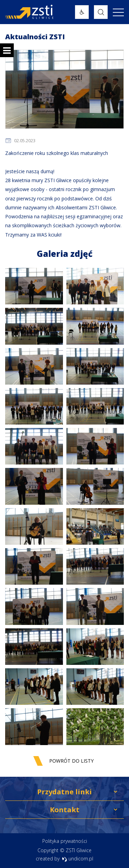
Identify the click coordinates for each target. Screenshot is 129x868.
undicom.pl (78, 859)
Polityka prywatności (65, 841)
